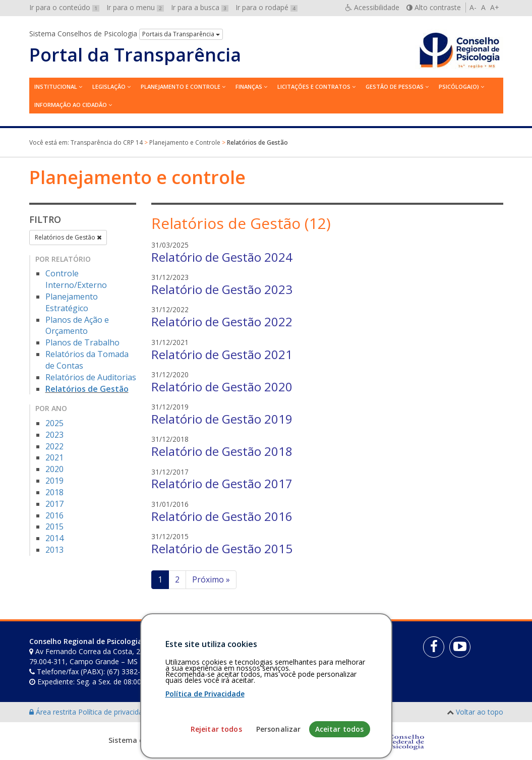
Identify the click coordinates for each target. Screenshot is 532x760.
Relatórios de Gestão (68, 237)
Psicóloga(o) (459, 86)
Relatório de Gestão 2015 (222, 548)
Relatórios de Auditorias (91, 377)
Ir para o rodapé (267, 7)
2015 (54, 527)
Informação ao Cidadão (71, 105)
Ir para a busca (200, 7)
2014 (54, 538)
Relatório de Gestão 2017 (222, 483)
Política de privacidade (115, 712)
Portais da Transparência (181, 34)
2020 (54, 469)
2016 (54, 515)
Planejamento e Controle (181, 86)
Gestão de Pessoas (395, 86)
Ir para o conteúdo (64, 7)
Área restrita (54, 712)
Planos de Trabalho (82, 342)
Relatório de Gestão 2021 (222, 354)
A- (473, 7)
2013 (54, 550)
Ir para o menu (135, 7)
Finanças (249, 86)
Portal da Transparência (135, 55)
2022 (54, 446)
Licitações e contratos (314, 86)
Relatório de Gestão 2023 (222, 289)
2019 (54, 481)
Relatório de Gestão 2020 (222, 387)
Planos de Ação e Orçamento (77, 326)
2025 (54, 423)
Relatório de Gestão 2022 (222, 321)
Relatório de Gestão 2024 (222, 257)
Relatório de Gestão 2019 (222, 419)
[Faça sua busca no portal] (297, 645)
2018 (54, 492)
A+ (495, 7)
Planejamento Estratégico (72, 302)
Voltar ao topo (480, 712)
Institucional (56, 86)
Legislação (109, 86)
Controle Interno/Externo (76, 279)
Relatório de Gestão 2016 (222, 516)
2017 (54, 504)
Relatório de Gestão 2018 (222, 451)
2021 (54, 457)
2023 (54, 435)
